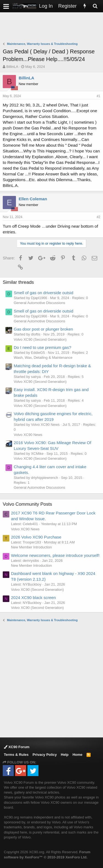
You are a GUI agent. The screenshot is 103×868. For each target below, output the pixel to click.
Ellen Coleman (33, 199)
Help (65, 755)
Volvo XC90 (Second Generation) (40, 339)
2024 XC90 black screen (33, 598)
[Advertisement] (53, 28)
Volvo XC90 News (28, 435)
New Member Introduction (31, 547)
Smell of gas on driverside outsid (44, 293)
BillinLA (12, 67)
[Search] (95, 6)
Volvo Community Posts (27, 504)
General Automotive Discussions (39, 303)
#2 (98, 217)
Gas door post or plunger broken (43, 329)
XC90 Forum (17, 747)
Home (77, 755)
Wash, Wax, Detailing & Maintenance (43, 358)
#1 (98, 96)
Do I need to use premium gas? (42, 347)
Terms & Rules (16, 755)
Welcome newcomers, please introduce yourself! (55, 555)
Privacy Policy (45, 755)
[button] (6, 6)
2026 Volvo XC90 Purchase (36, 537)
